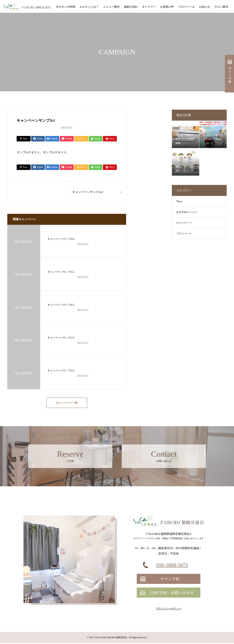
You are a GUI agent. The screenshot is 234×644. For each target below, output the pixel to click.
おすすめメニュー (187, 212)
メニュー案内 (111, 7)
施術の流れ (131, 7)
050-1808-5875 (172, 566)
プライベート (184, 234)
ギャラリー (149, 7)
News (179, 201)
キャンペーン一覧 (67, 403)
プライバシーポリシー (169, 610)
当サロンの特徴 (66, 7)
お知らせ (205, 7)
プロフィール (186, 7)
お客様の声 (167, 7)
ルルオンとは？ (89, 7)
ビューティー (184, 223)
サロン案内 (221, 7)
